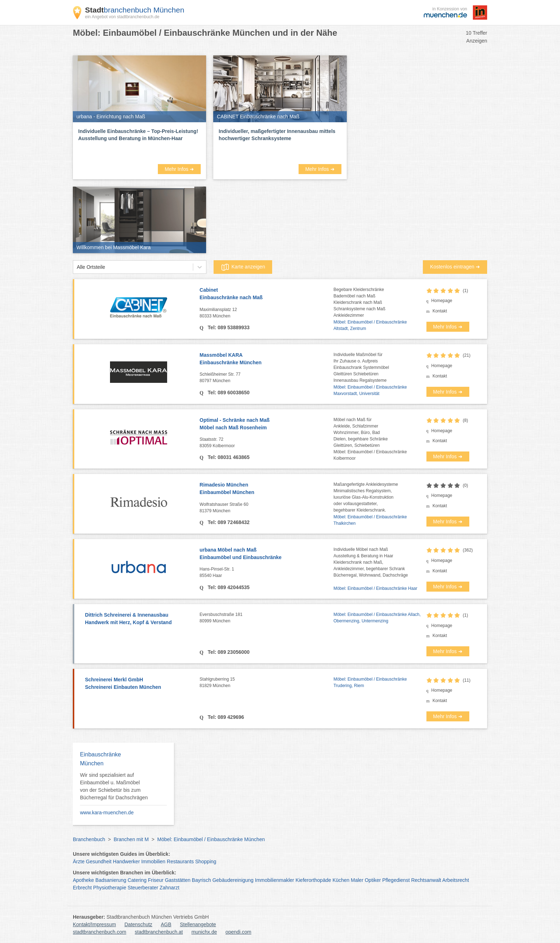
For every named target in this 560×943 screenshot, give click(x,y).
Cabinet (267, 294)
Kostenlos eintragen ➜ (455, 267)
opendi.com (238, 932)
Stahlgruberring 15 (267, 683)
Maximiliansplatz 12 (267, 313)
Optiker (373, 880)
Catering (137, 880)
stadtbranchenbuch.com (99, 932)
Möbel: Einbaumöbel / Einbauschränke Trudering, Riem (370, 682)
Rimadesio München (267, 489)
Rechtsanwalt (426, 880)
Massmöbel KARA (267, 359)
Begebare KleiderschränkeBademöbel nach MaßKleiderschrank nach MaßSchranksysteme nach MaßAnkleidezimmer (359, 302)
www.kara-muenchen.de (107, 813)
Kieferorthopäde (313, 880)
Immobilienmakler (275, 880)
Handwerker (126, 861)
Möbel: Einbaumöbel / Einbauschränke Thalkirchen (370, 520)
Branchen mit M (131, 839)
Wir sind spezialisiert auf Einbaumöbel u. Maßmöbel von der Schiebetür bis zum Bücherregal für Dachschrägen (114, 786)
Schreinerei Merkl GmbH (139, 684)
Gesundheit (99, 861)
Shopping (206, 861)
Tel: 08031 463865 (228, 457)
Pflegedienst (396, 880)
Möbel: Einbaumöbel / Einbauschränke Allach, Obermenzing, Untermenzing (377, 618)
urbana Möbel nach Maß (267, 554)
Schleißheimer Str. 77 (267, 378)
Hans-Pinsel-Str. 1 (267, 573)
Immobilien (153, 861)
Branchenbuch (89, 839)
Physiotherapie (110, 888)
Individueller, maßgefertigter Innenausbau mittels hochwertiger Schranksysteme (277, 135)
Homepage (442, 301)
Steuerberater (143, 888)
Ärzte (79, 861)
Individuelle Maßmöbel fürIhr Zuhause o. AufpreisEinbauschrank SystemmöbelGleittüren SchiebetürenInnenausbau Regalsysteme (361, 367)
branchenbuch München (135, 10)
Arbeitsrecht (456, 880)
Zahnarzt (169, 888)
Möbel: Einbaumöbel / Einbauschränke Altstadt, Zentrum (370, 325)
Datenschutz (139, 924)
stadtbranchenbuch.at (159, 932)
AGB (166, 924)
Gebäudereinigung (233, 880)
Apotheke (83, 880)
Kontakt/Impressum (94, 924)
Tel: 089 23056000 (228, 652)
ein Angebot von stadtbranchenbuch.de (122, 17)
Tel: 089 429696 (225, 717)
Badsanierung (111, 880)
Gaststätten (178, 880)
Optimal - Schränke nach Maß (267, 424)
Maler (357, 880)
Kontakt (440, 311)
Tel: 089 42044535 (228, 587)
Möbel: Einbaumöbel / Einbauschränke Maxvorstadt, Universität (370, 390)
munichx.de (204, 932)
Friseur (156, 880)
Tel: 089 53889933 (228, 327)
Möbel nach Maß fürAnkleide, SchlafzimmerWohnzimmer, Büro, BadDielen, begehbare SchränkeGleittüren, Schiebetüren (361, 433)
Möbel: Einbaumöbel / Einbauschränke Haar (376, 588)
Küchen (341, 880)
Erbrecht (82, 888)
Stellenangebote (198, 924)
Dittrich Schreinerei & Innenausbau (139, 619)
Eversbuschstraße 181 (267, 618)
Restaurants (180, 861)
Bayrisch (201, 880)
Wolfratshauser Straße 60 (267, 508)
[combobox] (77, 267)
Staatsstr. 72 (267, 443)
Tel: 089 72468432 (228, 522)
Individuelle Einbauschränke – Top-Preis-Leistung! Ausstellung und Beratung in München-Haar (138, 135)
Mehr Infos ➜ (179, 169)
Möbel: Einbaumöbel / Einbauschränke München (211, 839)
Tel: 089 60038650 (228, 392)
